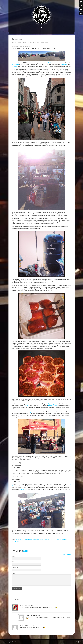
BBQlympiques (15, 65)
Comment (15, 574)
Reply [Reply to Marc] (33, 605)
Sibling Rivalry (27, 406)
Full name (15, 556)
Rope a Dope (51, 404)
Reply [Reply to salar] (39, 615)
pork (18, 541)
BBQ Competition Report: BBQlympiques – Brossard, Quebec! (34, 48)
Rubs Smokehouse (53, 406)
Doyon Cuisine (33, 412)
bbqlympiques (30, 540)
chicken (41, 540)
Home (13, 43)
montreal (14, 541)
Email (13, 562)
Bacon (22, 540)
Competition (47, 540)
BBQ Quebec (65, 65)
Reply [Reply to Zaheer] (34, 625)
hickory (57, 540)
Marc (21, 605)
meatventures (63, 540)
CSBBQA (49, 63)
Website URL (15, 568)
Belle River (22, 489)
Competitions (19, 43)
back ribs (17, 540)
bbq (25, 540)
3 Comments (27, 47)
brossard (37, 540)
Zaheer (25, 551)
